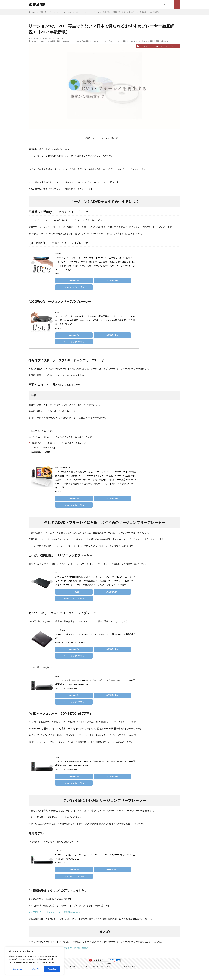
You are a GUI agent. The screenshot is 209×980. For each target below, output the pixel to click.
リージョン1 (95, 41)
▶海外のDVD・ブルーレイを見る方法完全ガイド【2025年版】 (59, 895)
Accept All (52, 969)
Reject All (35, 969)
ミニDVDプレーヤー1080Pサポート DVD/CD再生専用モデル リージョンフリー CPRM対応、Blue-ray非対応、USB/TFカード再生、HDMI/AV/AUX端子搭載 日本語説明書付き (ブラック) (95, 313)
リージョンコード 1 (134, 41)
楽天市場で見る (93, 280)
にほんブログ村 (104, 910)
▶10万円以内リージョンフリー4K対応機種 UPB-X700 (54, 859)
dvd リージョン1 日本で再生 (50, 41)
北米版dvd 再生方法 (161, 41)
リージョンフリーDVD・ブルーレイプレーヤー (67, 12)
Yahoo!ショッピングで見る (118, 280)
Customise (17, 969)
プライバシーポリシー (85, 964)
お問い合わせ (128, 964)
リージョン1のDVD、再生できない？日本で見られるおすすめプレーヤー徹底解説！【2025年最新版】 (124, 12)
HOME (33, 12)
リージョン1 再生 (120, 41)
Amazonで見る (67, 280)
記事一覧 (43, 12)
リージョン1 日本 (106, 41)
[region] (35, 961)
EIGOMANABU (37, 5)
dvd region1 (35, 41)
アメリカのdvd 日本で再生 (80, 41)
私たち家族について (109, 964)
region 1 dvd (65, 41)
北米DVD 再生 (148, 41)
